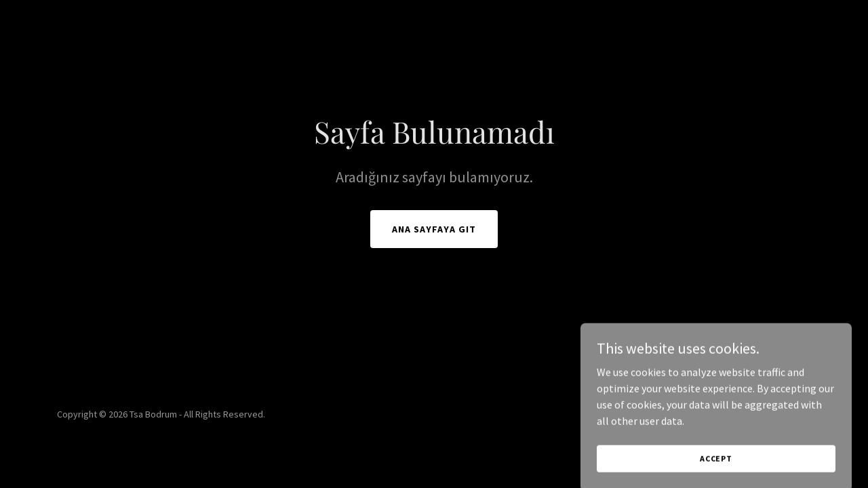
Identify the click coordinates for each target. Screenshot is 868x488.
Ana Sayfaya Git (434, 229)
